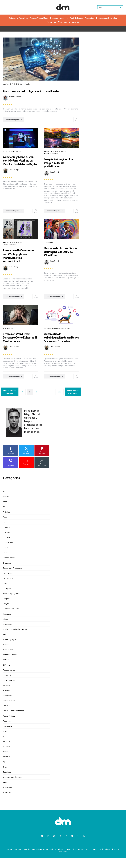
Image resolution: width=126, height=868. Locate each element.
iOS (4, 644)
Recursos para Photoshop (107, 18)
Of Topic (6, 675)
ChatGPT (7, 542)
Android (6, 507)
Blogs (5, 532)
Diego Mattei (54, 177)
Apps (5, 512)
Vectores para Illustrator (69, 22)
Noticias (6, 670)
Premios (6, 700)
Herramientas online (59, 18)
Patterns (6, 695)
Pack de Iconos (76, 18)
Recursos (7, 716)
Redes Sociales (49, 337)
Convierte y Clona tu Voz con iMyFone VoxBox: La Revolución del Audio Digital (20, 167)
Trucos (6, 777)
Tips (5, 772)
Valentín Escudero (15, 102)
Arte (5, 517)
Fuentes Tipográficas (39, 18)
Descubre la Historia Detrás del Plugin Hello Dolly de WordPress (60, 257)
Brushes (6, 537)
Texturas (7, 767)
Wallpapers (7, 797)
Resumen (7, 731)
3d (4, 502)
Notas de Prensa (10, 665)
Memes (6, 655)
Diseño (13, 337)
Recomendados (9, 711)
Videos (6, 792)
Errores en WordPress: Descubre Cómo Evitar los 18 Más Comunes (19, 346)
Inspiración (7, 634)
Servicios (6, 751)
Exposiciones (8, 583)
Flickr (5, 593)
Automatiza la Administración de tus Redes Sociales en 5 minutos (60, 348)
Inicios (5, 629)
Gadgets (6, 609)
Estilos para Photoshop (18, 18)
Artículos (6, 522)
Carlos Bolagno (14, 178)
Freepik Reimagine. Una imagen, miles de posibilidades (61, 168)
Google (6, 614)
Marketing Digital (10, 649)
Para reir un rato (10, 690)
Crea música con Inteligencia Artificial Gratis (32, 93)
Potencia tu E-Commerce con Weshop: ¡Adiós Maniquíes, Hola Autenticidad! (14, 263)
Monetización (8, 660)
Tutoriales (52, 22)
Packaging (89, 18)
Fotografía (7, 598)
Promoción (7, 706)
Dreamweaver (9, 568)
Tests (5, 762)
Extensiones (8, 588)
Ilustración (7, 624)
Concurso (7, 547)
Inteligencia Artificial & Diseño (14, 84)
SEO (5, 746)
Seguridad (7, 741)
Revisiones (7, 736)
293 (60, 402)
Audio (27, 84)
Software (7, 757)
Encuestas (7, 573)
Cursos (6, 558)
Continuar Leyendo (13, 125)
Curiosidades (49, 248)
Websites (6, 337)
